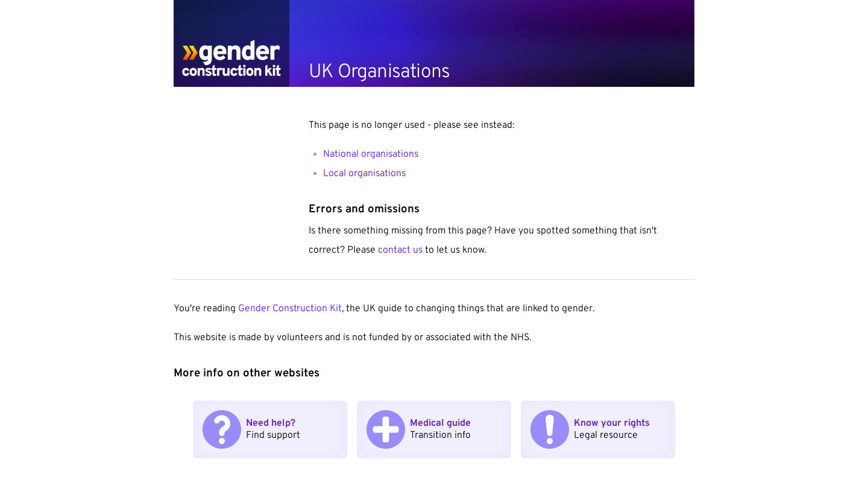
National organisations (371, 154)
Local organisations (364, 174)
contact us (401, 250)
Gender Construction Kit (290, 309)
